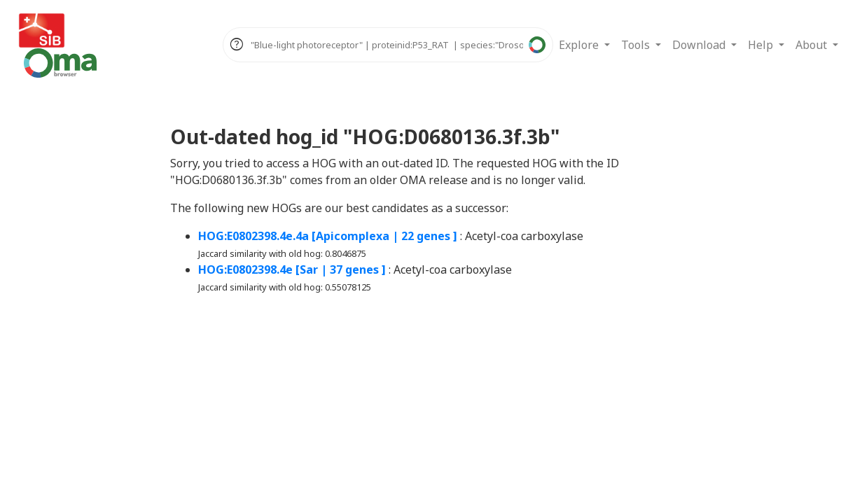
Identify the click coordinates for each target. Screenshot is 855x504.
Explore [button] (580, 45)
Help (762, 45)
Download (700, 45)
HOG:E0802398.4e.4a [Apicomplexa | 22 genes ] (328, 236)
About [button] (813, 45)
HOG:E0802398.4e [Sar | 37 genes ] (292, 269)
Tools (637, 45)
